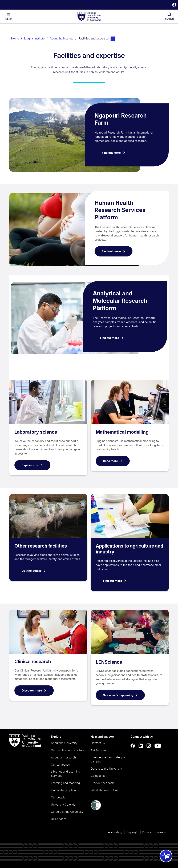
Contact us (98, 743)
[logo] (89, 17)
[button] (174, 5)
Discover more (34, 690)
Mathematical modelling (122, 432)
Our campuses (60, 765)
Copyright (132, 832)
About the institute (62, 38)
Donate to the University (106, 769)
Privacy (147, 832)
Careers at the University (67, 812)
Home (15, 38)
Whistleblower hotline (105, 790)
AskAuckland (99, 750)
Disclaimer (161, 832)
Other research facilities (41, 546)
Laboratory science (36, 432)
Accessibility (115, 832)
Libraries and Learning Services (66, 774)
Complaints (98, 776)
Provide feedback (102, 783)
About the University (64, 743)
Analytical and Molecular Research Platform (120, 301)
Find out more (114, 153)
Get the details (34, 571)
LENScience (109, 662)
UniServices (59, 819)
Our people (58, 797)
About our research (63, 757)
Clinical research (33, 662)
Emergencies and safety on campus (108, 759)
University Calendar (64, 805)
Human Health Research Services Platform (120, 210)
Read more (113, 461)
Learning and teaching (65, 783)
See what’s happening (120, 695)
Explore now (32, 465)
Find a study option (63, 790)
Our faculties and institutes (68, 750)
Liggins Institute (34, 38)
